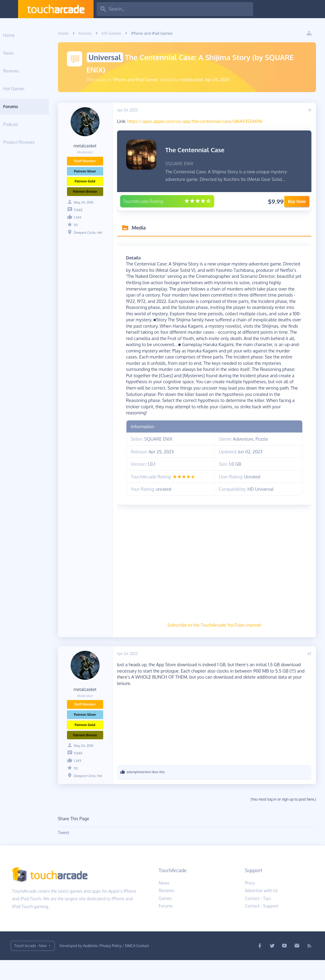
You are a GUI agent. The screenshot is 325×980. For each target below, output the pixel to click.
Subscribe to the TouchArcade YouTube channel (221, 645)
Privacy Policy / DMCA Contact (124, 966)
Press (250, 903)
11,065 (93, 210)
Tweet (78, 852)
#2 (309, 674)
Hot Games (28, 89)
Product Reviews (33, 142)
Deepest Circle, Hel (103, 233)
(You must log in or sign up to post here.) (283, 819)
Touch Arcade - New (30, 966)
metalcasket (206, 80)
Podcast (25, 124)
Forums (25, 106)
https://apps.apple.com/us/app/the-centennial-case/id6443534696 (209, 121)
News (23, 53)
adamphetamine (153, 792)
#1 (310, 110)
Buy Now (297, 209)
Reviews (26, 71)
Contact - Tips (258, 918)
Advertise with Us (261, 910)
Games (165, 918)
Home (24, 35)
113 (90, 225)
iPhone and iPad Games (150, 80)
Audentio (90, 966)
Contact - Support (261, 926)
